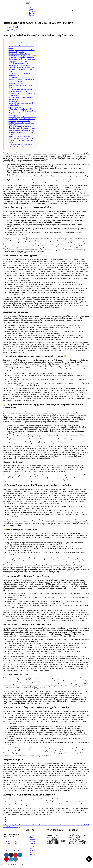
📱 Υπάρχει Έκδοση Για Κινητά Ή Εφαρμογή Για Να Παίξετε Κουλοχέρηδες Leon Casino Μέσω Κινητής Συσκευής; (22, 129)
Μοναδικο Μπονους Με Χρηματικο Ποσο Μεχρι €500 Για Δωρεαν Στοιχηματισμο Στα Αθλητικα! (22, 113)
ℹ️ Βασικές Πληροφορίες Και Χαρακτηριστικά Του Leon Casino (20, 65)
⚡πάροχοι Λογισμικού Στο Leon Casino (22, 68)
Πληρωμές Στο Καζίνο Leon (18, 62)
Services (32, 13)
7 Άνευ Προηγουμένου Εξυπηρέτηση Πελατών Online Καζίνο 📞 (21, 145)
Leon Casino (13, 101)
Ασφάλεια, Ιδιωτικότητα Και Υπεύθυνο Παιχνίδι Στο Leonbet (21, 80)
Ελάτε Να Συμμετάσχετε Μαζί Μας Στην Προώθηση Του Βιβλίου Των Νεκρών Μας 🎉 (22, 141)
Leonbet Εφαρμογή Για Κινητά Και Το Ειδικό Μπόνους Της (21, 74)
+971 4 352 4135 (13, 850)
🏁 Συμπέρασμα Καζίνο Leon (18, 77)
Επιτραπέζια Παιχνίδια (16, 83)
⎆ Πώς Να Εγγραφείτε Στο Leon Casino (21, 109)
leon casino (64, 203)
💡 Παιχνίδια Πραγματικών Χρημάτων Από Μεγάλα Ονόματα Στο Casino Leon (22, 59)
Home (31, 7)
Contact (32, 15)
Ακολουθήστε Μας (15, 107)
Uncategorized (12, 29)
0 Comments (11, 31)
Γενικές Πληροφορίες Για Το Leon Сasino (22, 117)
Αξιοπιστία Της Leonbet (16, 52)
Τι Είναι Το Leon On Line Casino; (19, 137)
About (31, 9)
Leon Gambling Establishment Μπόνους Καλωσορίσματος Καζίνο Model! (22, 120)
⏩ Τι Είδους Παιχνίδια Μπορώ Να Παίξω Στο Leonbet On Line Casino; (22, 90)
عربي (72, 10)
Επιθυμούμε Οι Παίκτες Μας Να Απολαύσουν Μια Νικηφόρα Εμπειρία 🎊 (22, 55)
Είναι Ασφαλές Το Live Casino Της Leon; (22, 50)
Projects (32, 11)
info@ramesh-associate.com (13, 843)
